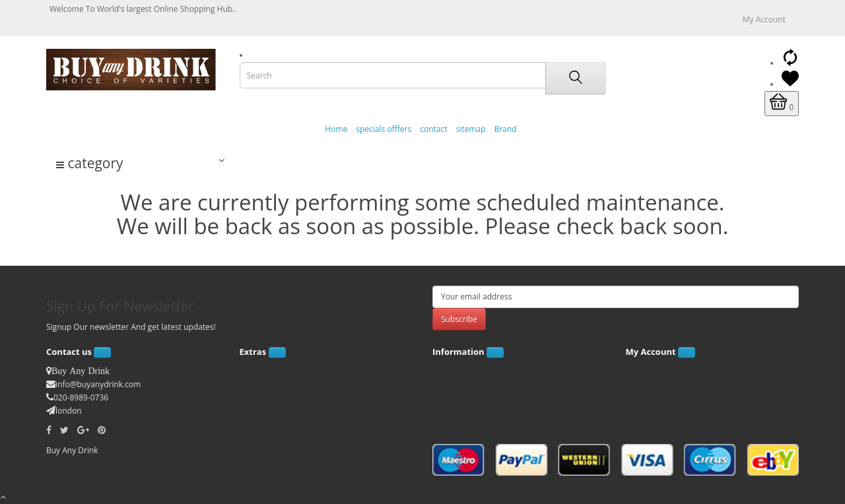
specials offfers (384, 129)
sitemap (471, 129)
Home (336, 129)
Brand (506, 129)
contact (433, 129)
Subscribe (459, 319)
